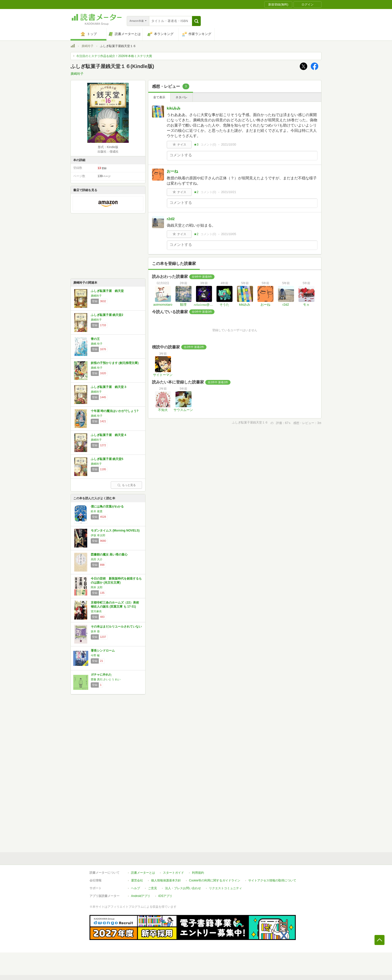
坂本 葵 (95, 631)
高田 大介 (97, 559)
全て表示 (159, 97)
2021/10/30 (228, 145)
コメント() (208, 145)
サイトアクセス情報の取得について (272, 880)
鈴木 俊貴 (97, 511)
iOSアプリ (165, 896)
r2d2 (171, 219)
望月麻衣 (96, 611)
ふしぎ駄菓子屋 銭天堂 (107, 291)
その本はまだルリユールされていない (116, 627)
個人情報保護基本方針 (166, 880)
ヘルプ (135, 888)
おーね (172, 171)
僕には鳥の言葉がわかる (107, 507)
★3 (196, 145)
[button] (196, 21)
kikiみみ (174, 108)
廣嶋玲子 (87, 46)
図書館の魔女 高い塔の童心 (109, 555)
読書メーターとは (143, 873)
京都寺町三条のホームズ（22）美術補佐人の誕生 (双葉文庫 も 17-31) (115, 605)
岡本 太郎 (97, 587)
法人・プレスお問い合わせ (183, 888)
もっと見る (126, 485)
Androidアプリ (141, 896)
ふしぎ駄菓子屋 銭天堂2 (107, 315)
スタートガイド (173, 873)
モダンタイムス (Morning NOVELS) (115, 531)
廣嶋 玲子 (97, 344)
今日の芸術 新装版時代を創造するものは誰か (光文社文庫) (116, 581)
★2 (196, 192)
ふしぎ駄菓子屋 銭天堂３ (109, 387)
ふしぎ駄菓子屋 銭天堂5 (107, 459)
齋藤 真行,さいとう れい (106, 679)
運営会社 (137, 880)
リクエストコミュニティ (225, 888)
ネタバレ (181, 97)
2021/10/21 (228, 192)
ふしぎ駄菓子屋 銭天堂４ (109, 435)
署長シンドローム (103, 651)
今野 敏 (95, 655)
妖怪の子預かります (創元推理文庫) (115, 363)
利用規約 (198, 873)
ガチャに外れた (101, 675)
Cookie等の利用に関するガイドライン (215, 880)
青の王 (95, 339)
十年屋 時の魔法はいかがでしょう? (115, 411)
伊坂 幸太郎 (98, 535)
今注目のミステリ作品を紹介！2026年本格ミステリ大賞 (114, 56)
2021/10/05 (228, 234)
